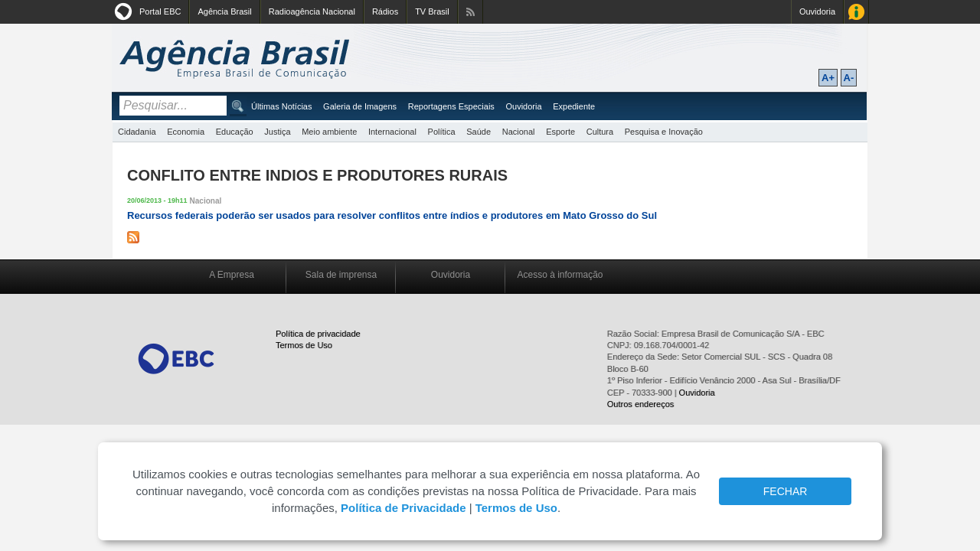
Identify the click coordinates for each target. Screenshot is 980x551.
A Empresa (232, 275)
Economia (186, 132)
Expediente (574, 106)
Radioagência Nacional (312, 11)
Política (442, 132)
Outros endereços (640, 404)
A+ (828, 78)
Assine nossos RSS (470, 12)
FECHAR (786, 491)
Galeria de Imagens (360, 106)
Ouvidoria (817, 11)
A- (849, 78)
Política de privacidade (318, 334)
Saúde (479, 132)
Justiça (277, 132)
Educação (235, 132)
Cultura (600, 132)
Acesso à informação (560, 275)
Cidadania (137, 132)
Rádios (385, 11)
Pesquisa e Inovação (664, 132)
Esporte (560, 132)
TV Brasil (432, 11)
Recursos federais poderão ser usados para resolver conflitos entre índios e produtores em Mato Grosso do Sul (392, 215)
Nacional (519, 132)
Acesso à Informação (856, 12)
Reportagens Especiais (451, 106)
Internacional (392, 132)
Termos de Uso (304, 345)
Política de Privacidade (403, 508)
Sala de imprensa (341, 275)
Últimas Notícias (281, 106)
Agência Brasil (224, 11)
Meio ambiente (329, 132)
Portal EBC (160, 11)
